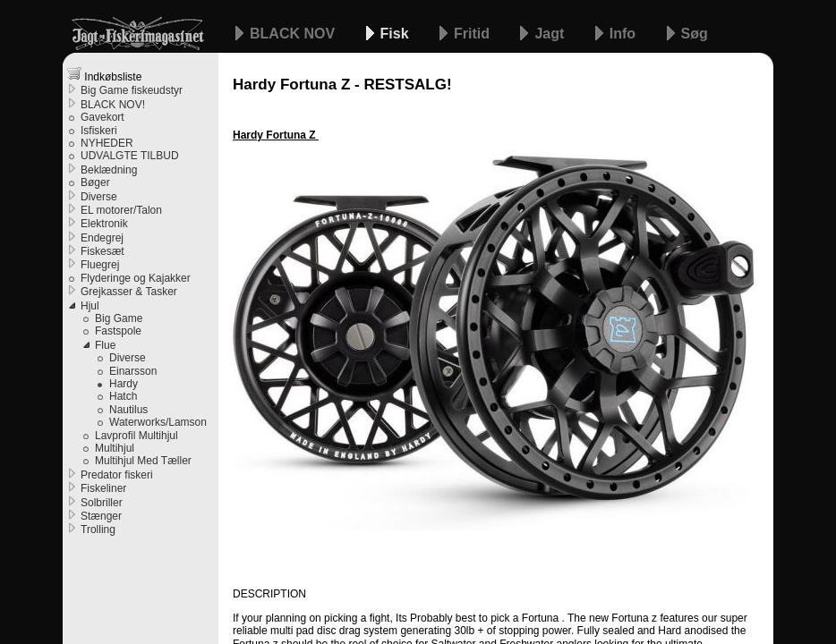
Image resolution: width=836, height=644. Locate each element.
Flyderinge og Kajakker (136, 278)
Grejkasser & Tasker (129, 292)
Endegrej (102, 238)
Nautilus (128, 410)
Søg (695, 34)
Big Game (119, 318)
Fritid (473, 34)
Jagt (551, 34)
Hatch (123, 396)
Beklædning (109, 170)
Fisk (397, 34)
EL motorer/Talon (121, 210)
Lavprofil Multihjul (136, 436)
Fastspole (118, 331)
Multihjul (115, 448)
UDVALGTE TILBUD (130, 156)
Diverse (99, 197)
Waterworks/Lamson (158, 422)
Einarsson (133, 371)
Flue (105, 345)
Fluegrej (100, 265)
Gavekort (102, 117)
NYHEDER (107, 143)
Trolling (98, 530)
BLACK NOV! (113, 105)
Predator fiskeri (117, 475)
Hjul (90, 306)
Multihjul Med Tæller (143, 461)
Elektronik (104, 224)
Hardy (124, 384)
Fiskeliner (103, 488)
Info (625, 34)
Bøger (95, 182)
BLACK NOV (294, 34)
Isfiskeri (99, 131)
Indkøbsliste (104, 75)
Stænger (101, 516)
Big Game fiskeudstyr (132, 90)
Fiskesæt (102, 251)
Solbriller (102, 503)
